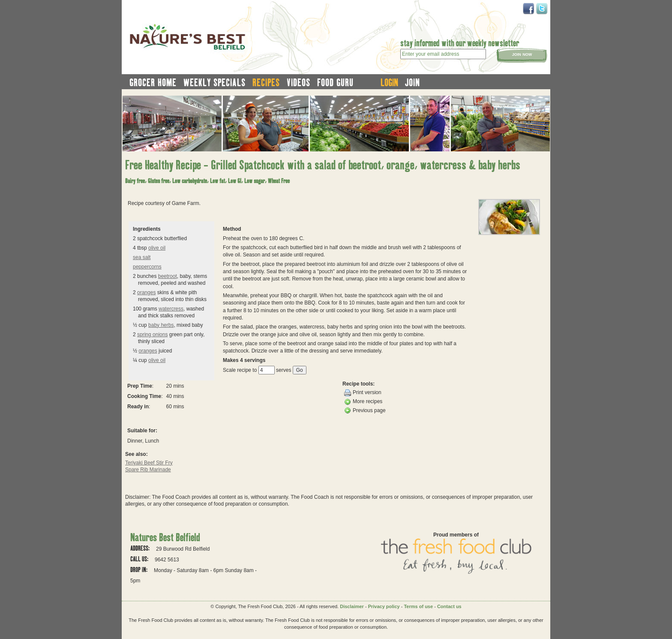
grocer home (153, 82)
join (412, 82)
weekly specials (214, 82)
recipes (266, 82)
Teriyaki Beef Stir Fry (149, 463)
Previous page (365, 410)
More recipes (363, 402)
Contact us (449, 606)
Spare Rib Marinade (148, 470)
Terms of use (418, 606)
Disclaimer (352, 606)
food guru (335, 82)
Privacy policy (384, 606)
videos (298, 82)
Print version (363, 393)
